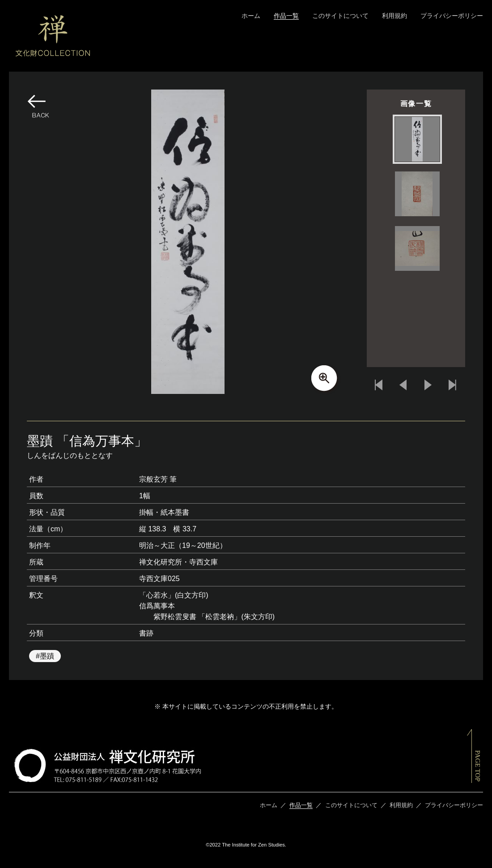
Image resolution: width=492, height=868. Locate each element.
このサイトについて (340, 16)
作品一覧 (286, 16)
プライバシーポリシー (452, 16)
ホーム (251, 16)
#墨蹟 (45, 656)
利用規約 (394, 16)
